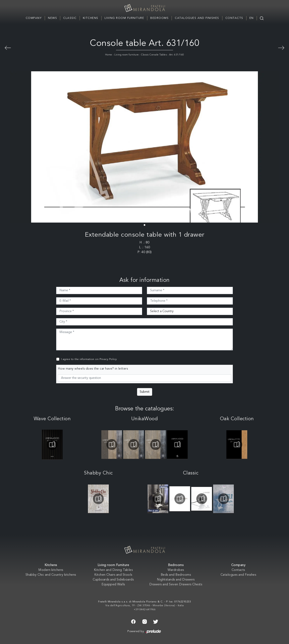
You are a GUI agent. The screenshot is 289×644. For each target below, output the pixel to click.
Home (109, 55)
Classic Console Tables (154, 55)
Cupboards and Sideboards (113, 580)
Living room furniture (127, 55)
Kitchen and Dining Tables (113, 570)
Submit (145, 392)
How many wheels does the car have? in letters (93, 369)
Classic (70, 18)
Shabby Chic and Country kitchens (51, 575)
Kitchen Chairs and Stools (113, 575)
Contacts (234, 18)
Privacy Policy (108, 359)
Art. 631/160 (177, 55)
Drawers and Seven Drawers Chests (176, 585)
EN (252, 18)
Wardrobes (176, 570)
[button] (144, 225)
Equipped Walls (113, 585)
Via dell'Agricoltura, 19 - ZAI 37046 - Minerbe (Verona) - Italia (145, 606)
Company (34, 18)
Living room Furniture (124, 18)
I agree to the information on (89, 359)
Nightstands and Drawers (176, 580)
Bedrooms (159, 18)
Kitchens (91, 18)
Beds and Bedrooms (176, 575)
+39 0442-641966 (145, 610)
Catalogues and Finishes (197, 18)
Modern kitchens (51, 570)
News (52, 18)
